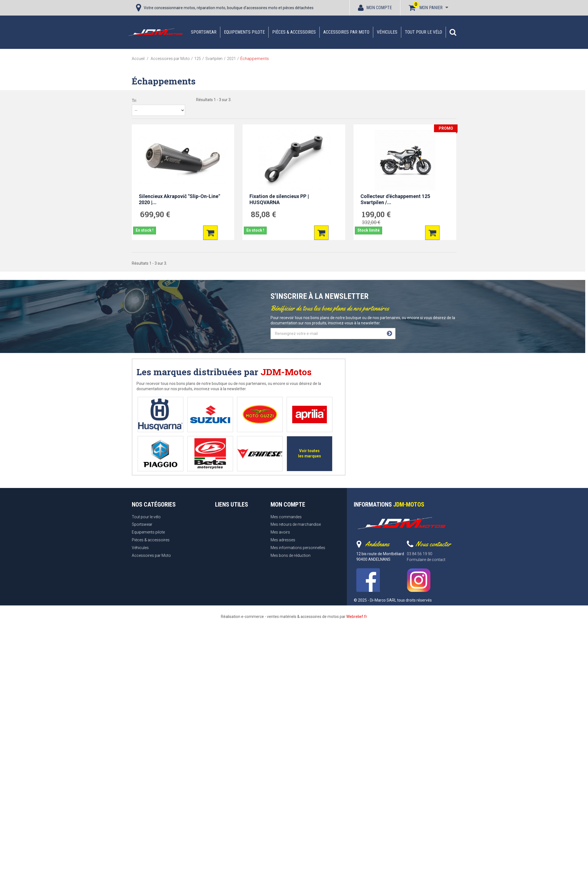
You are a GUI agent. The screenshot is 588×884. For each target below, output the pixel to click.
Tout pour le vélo (423, 32)
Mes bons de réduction (291, 555)
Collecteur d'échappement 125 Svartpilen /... (395, 199)
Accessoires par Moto (346, 32)
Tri (134, 101)
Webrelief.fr (357, 617)
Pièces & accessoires (294, 32)
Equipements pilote (244, 32)
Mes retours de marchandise (296, 524)
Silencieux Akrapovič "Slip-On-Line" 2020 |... (179, 199)
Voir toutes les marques (310, 453)
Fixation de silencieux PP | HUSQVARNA (279, 199)
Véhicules (387, 32)
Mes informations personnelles (298, 548)
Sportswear (204, 32)
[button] (453, 32)
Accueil (138, 59)
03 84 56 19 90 (420, 554)
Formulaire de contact (426, 560)
